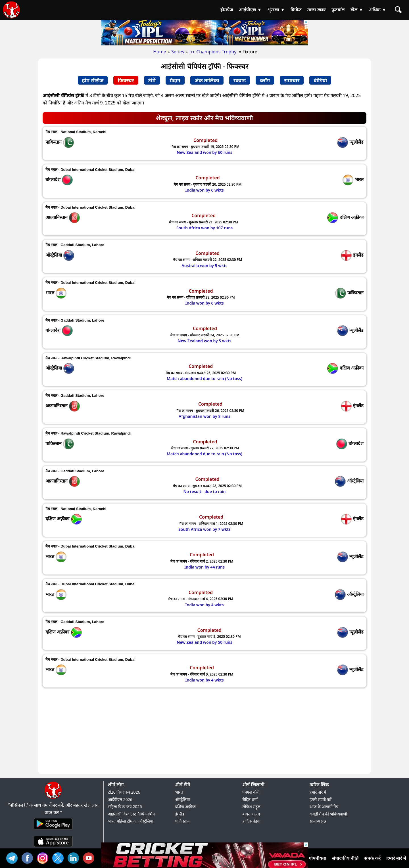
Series (178, 52)
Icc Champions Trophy (213, 52)
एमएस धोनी (251, 792)
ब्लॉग (265, 80)
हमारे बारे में (318, 792)
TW (59, 857)
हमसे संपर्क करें (321, 799)
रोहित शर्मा (250, 799)
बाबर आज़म (251, 814)
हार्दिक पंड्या (251, 821)
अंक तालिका (207, 80)
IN (75, 857)
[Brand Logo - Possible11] (53, 798)
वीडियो (320, 80)
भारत (179, 792)
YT (90, 857)
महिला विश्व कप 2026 (125, 807)
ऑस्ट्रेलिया (183, 799)
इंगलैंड (180, 814)
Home (160, 52)
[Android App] (53, 830)
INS (44, 857)
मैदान (175, 80)
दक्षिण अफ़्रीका (186, 807)
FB (29, 857)
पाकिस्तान (182, 821)
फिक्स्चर (126, 80)
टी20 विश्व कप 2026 (124, 792)
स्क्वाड (240, 80)
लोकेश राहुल (251, 807)
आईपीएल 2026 (120, 799)
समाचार (292, 80)
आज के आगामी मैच (324, 807)
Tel (13, 857)
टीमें (152, 80)
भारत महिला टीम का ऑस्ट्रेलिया (131, 821)
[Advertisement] (204, 731)
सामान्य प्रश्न (318, 821)
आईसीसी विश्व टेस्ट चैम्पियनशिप (131, 814)
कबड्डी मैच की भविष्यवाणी (328, 814)
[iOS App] (53, 847)
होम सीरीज (93, 80)
